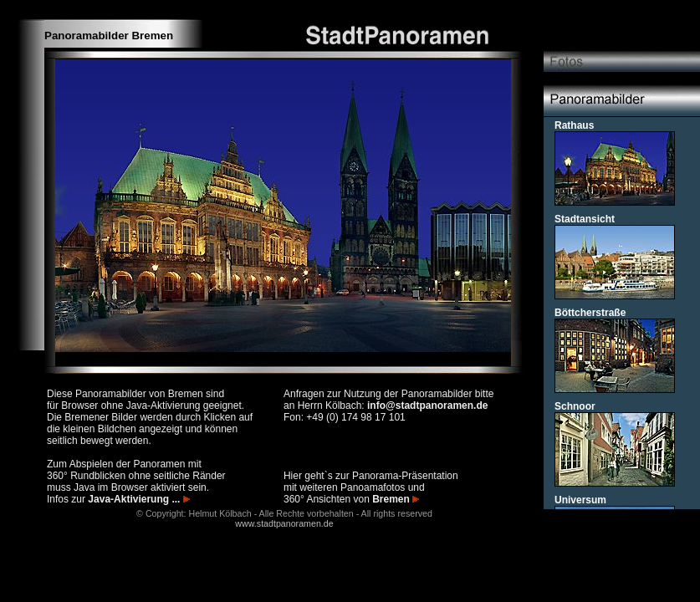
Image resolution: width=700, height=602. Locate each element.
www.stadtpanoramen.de (284, 523)
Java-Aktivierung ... (138, 499)
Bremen (396, 499)
